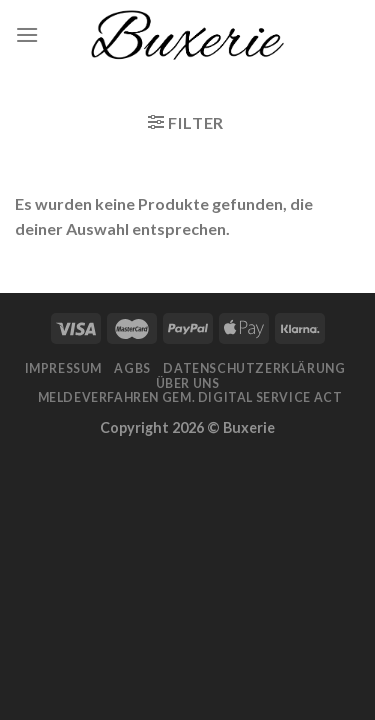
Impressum (64, 368)
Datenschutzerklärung (254, 368)
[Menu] (27, 34)
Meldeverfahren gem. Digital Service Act (190, 397)
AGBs (132, 368)
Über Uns (188, 383)
